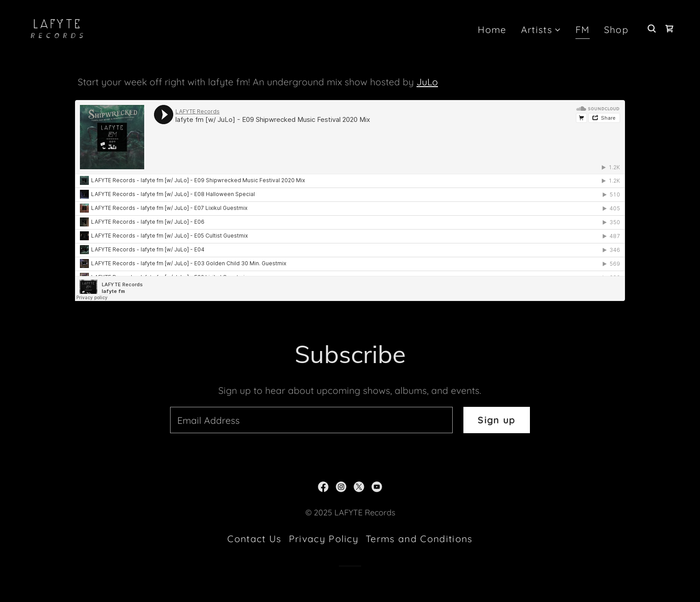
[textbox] (311, 420)
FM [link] (583, 29)
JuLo (427, 82)
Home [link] (492, 29)
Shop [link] (616, 29)
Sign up (496, 420)
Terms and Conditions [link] (419, 539)
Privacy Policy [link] (324, 539)
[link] (57, 27)
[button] (541, 30)
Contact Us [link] (254, 539)
